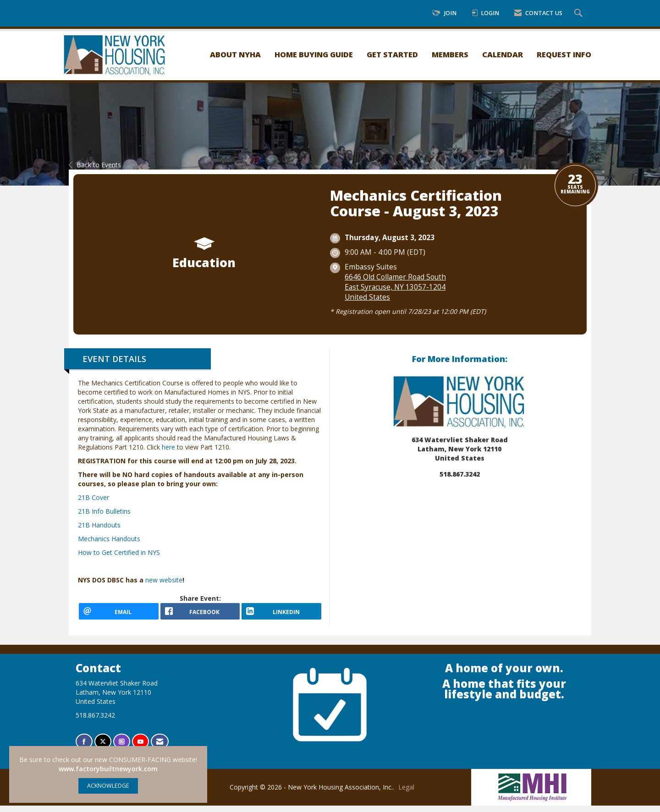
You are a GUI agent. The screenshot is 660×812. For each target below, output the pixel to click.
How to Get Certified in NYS (119, 552)
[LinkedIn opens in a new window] (281, 614)
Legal (406, 793)
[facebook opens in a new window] (200, 614)
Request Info (564, 54)
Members (450, 54)
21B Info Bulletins (104, 511)
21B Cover (93, 497)
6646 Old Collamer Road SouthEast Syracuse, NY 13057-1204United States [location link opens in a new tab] (395, 287)
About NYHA (235, 54)
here (168, 447)
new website (164, 580)
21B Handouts (99, 525)
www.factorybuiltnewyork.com (108, 769)
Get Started (392, 54)
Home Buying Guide (314, 54)
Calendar (503, 54)
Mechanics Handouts (109, 539)
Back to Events (95, 165)
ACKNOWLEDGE (108, 786)
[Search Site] (580, 14)
